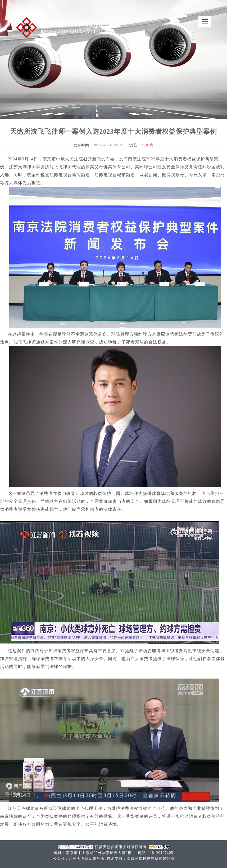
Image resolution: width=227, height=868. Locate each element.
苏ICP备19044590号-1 (75, 847)
